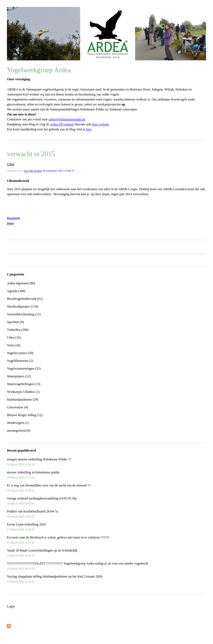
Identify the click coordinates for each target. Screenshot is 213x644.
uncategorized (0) (19, 431)
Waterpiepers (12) (19, 376)
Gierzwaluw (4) (17, 407)
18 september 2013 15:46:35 (58, 171)
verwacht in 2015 (31, 154)
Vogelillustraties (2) (20, 361)
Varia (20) (14, 345)
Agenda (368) (16, 291)
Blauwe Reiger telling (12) (25, 415)
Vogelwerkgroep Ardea (39, 70)
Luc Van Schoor (33, 171)
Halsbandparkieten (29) (23, 400)
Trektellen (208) (18, 330)
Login (11, 606)
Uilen (11, 164)
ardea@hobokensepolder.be (67, 119)
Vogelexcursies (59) (20, 353)
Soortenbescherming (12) (24, 314)
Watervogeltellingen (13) (24, 384)
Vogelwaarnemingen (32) (24, 369)
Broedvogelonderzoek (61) (25, 299)
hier (89, 129)
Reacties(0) (13, 218)
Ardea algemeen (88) (21, 283)
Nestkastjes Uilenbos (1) (23, 392)
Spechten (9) (15, 322)
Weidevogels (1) (18, 423)
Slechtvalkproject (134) (23, 306)
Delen (10, 223)
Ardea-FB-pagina (62, 124)
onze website (100, 124)
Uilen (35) (14, 338)
